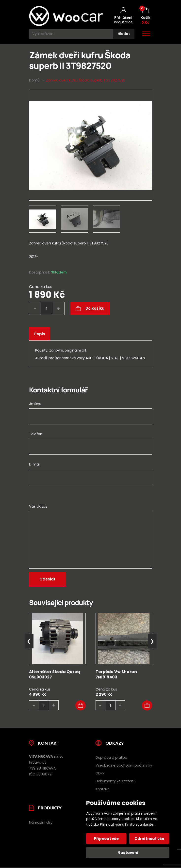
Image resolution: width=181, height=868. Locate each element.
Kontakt (102, 789)
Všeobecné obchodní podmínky (124, 765)
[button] (81, 706)
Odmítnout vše (149, 839)
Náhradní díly (41, 822)
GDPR (100, 773)
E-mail (35, 464)
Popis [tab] (40, 334)
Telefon (36, 434)
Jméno (35, 404)
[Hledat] (124, 34)
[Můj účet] (123, 16)
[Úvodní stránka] (66, 16)
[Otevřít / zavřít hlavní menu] (146, 34)
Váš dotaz (38, 506)
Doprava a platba (111, 757)
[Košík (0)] (145, 16)
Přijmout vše (107, 839)
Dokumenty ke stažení (115, 781)
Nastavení (128, 853)
